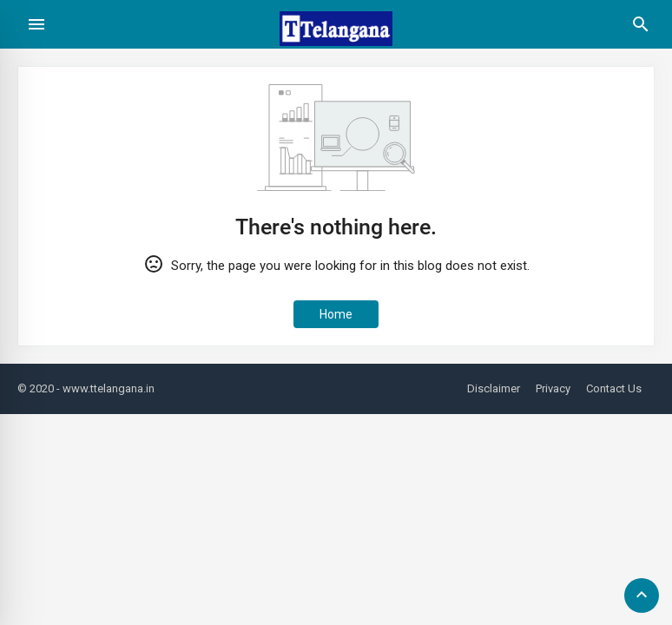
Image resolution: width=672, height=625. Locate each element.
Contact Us (614, 388)
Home (336, 314)
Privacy (553, 388)
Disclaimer (494, 388)
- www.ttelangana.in (105, 388)
